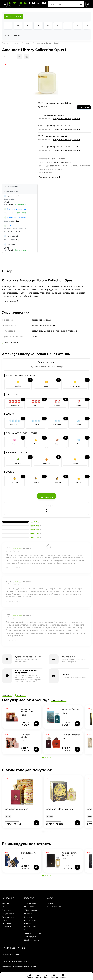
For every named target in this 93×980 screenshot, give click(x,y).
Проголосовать (47, 497)
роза (34, 331)
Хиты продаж (30, 937)
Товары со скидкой (33, 933)
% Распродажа (31, 910)
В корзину (84, 107)
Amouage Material (71, 735)
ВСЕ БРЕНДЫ (14, 35)
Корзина (50, 903)
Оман (34, 336)
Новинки (28, 914)
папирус (51, 325)
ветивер (35, 325)
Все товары (59, 700)
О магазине (7, 910)
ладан (43, 325)
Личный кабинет (54, 907)
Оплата (5, 907)
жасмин (50, 331)
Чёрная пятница (31, 903)
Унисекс (15, 43)
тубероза (72, 331)
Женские (21, 695)
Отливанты (29, 907)
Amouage (25, 43)
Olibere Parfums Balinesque (70, 854)
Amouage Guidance (26, 736)
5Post (9, 225)
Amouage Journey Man (17, 809)
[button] (43, 757)
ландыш (41, 331)
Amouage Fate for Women (59, 809)
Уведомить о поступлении (66, 119)
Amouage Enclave (71, 709)
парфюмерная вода (41, 320)
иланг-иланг (61, 331)
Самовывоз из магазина (16, 209)
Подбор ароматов (32, 940)
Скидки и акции (9, 914)
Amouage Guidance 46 (27, 710)
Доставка (6, 903)
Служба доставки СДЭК (16, 217)
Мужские (7, 695)
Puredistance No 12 (29, 854)
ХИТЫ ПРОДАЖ (13, 16)
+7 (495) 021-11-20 (13, 948)
